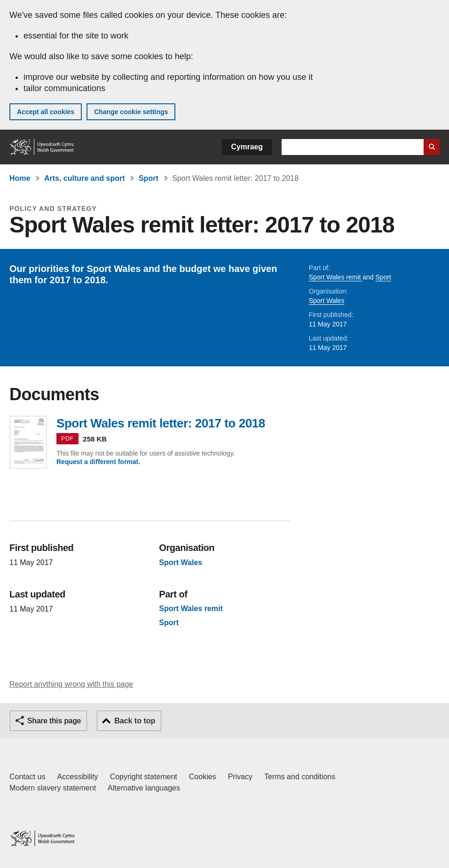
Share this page (54, 721)
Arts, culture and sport (85, 178)
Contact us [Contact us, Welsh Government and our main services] (27, 777)
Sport (149, 178)
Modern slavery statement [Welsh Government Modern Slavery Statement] (53, 788)
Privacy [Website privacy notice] (240, 777)
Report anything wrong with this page (71, 684)
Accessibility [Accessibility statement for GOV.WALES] (77, 777)
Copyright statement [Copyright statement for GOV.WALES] (144, 777)
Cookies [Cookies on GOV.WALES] (203, 777)
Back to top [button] (135, 721)
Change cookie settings (131, 112)
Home (20, 178)
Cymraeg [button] (247, 147)
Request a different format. (98, 462)
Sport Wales (327, 301)
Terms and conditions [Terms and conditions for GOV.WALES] (300, 777)
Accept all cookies (46, 112)
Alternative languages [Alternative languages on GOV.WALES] (144, 788)
